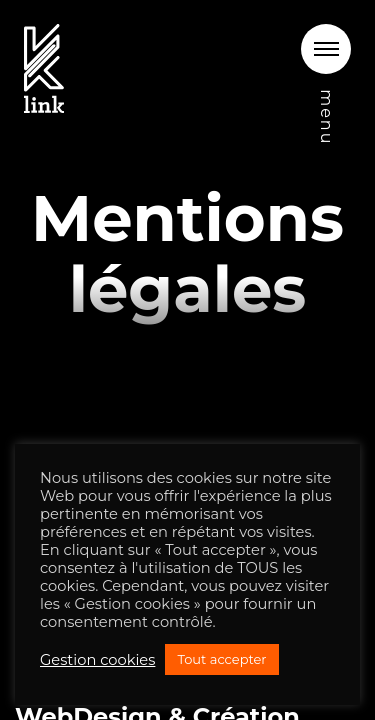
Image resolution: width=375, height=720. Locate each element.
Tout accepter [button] (221, 659)
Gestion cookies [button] (97, 660)
